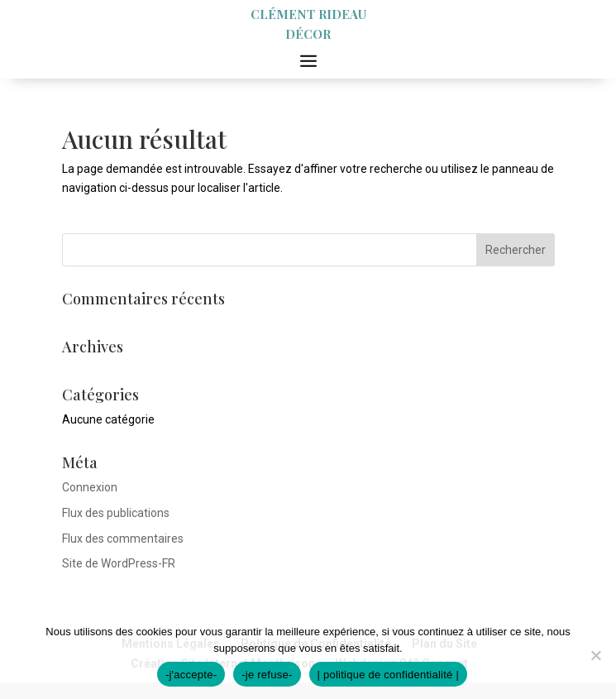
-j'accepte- (191, 675)
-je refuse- (267, 675)
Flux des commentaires (123, 539)
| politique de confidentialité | (389, 675)
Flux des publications (116, 513)
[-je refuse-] (595, 655)
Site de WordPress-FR (119, 563)
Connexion (90, 487)
